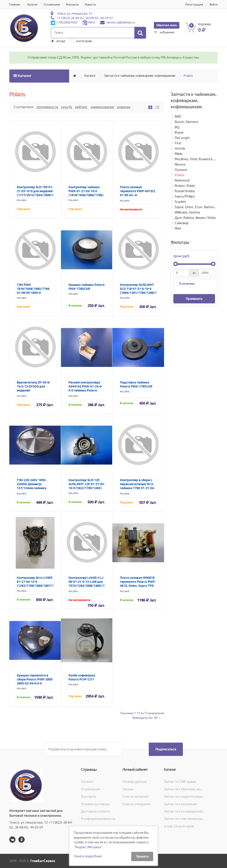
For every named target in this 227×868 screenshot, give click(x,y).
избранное (164, 32)
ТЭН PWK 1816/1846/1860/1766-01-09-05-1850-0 (34, 289)
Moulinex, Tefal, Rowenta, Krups (196, 159)
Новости (90, 5)
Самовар (182, 223)
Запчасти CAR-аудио (180, 782)
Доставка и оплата (95, 811)
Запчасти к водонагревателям (185, 797)
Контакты (72, 5)
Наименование (102, 107)
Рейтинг (81, 107)
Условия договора (95, 804)
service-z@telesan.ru (121, 22)
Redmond (182, 180)
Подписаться (166, 749)
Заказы (128, 789)
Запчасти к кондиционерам (185, 811)
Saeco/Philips (185, 196)
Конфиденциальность (98, 819)
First (178, 143)
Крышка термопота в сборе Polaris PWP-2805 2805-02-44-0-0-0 (35, 679)
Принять (142, 856)
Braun (179, 132)
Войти (214, 5)
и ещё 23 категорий (179, 826)
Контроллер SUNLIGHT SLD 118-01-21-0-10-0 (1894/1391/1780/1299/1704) (142, 289)
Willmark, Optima (187, 212)
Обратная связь (167, 25)
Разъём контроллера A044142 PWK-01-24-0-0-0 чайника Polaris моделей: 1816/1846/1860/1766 (85, 390)
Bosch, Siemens (186, 122)
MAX (89, 22)
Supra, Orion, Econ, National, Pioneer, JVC (196, 207)
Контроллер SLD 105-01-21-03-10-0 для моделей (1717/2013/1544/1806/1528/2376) (43, 191)
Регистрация (194, 5)
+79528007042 (64, 22)
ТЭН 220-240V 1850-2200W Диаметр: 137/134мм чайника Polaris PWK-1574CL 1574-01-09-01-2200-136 (35, 488)
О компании (52, 5)
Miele (179, 154)
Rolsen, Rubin (185, 186)
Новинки (124, 107)
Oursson (181, 170)
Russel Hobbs (185, 191)
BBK (178, 117)
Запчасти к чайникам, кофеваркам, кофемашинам (140, 76)
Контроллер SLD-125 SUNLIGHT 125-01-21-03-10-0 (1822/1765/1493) (87, 484)
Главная (15, 5)
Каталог (33, 5)
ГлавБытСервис (43, 861)
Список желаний (135, 797)
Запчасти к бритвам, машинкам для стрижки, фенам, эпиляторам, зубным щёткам (185, 789)
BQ (177, 127)
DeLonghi (182, 138)
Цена (65, 107)
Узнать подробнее (88, 856)
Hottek (180, 148)
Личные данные (135, 782)
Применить (194, 299)
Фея (178, 228)
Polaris (188, 76)
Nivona (180, 164)
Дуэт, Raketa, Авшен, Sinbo (195, 218)
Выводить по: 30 (145, 718)
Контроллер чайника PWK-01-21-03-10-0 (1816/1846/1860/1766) (86, 191)
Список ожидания (136, 804)
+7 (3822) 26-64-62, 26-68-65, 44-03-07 (85, 18)
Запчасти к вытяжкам (180, 804)
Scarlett (180, 202)
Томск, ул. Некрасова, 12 (74, 14)
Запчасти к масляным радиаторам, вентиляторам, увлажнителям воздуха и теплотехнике (185, 819)
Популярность (47, 107)
